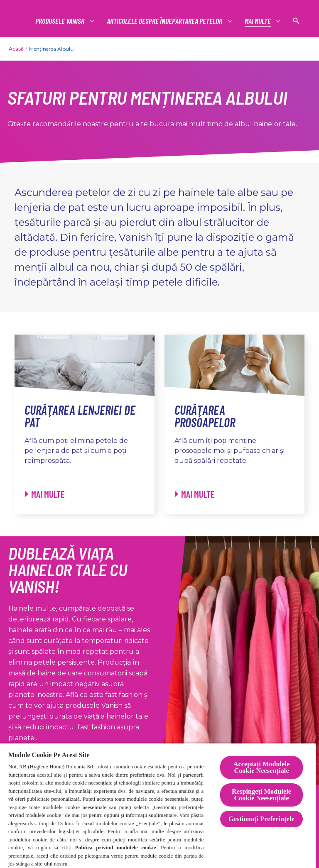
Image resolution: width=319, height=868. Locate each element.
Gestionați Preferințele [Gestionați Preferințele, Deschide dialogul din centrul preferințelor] (261, 819)
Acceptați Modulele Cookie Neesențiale (262, 767)
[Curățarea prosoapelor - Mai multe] (195, 494)
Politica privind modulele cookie (116, 847)
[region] (158, 805)
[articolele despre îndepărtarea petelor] (165, 21)
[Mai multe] (258, 21)
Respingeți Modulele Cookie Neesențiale (261, 795)
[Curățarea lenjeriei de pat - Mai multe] (45, 494)
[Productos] (60, 21)
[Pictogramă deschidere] (296, 21)
